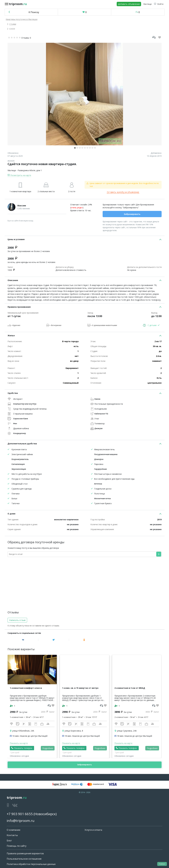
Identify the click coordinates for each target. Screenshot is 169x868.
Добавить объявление (129, 4)
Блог (9, 841)
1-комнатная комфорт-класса (26, 688)
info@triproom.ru (21, 821)
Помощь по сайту (17, 846)
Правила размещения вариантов (25, 853)
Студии (13, 24)
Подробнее (48, 748)
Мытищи (12, 170)
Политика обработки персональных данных (31, 864)
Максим (22, 206)
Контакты (12, 835)
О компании (13, 830)
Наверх (162, 864)
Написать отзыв (17, 620)
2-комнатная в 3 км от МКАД (130, 688)
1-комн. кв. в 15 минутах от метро (80, 688)
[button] (159, 4)
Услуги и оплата (93, 830)
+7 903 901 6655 (20, 814)
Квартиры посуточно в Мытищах (22, 19)
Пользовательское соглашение (24, 859)
